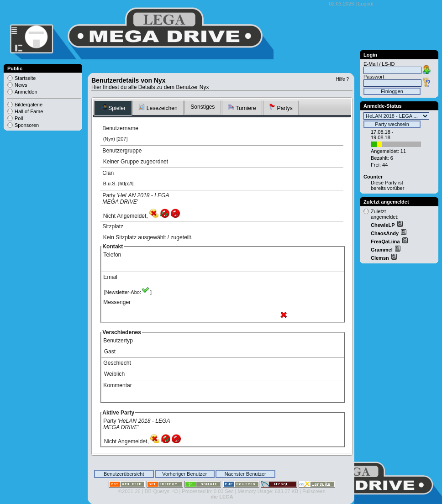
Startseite (25, 78)
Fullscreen (314, 491)
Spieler (113, 108)
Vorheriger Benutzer (184, 474)
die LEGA (222, 497)
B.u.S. (110, 184)
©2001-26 (129, 491)
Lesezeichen (158, 108)
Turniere (242, 108)
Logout (366, 4)
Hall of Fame (29, 111)
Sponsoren (27, 125)
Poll (19, 118)
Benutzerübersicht (124, 474)
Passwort (374, 77)
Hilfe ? (342, 79)
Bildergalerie (29, 105)
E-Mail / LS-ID (379, 64)
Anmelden (26, 92)
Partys (281, 108)
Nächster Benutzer (245, 474)
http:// (126, 184)
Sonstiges (203, 107)
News (21, 85)
